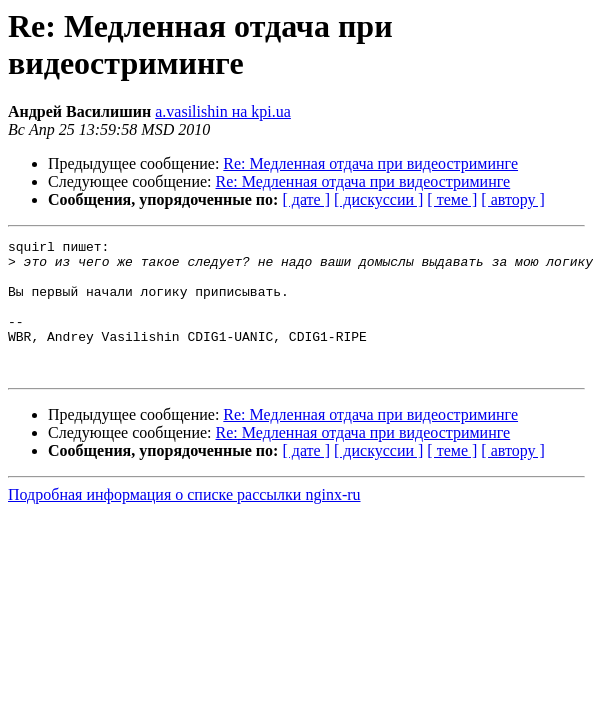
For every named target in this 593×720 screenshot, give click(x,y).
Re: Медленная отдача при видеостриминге (370, 163)
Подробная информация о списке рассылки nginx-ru (184, 521)
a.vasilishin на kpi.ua (223, 111)
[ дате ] (306, 199)
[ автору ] (512, 199)
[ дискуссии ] (378, 199)
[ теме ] (452, 199)
